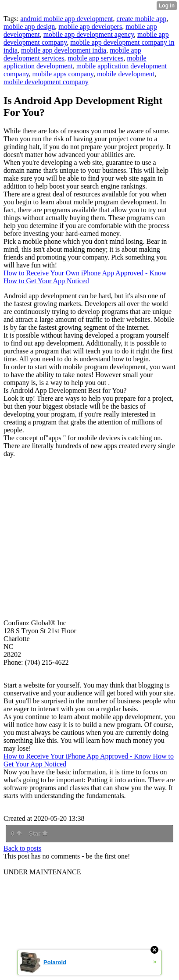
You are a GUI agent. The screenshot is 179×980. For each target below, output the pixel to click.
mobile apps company (63, 74)
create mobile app (142, 19)
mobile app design (29, 27)
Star (38, 834)
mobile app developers (90, 27)
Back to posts (22, 848)
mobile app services (95, 58)
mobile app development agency (89, 34)
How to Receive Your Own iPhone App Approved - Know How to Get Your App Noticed (85, 277)
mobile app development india (64, 50)
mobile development (126, 74)
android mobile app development (66, 19)
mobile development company (46, 82)
